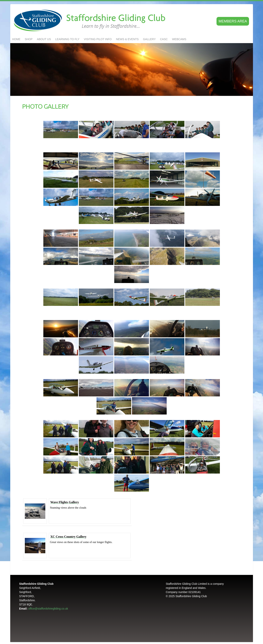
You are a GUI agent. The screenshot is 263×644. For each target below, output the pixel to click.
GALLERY (149, 39)
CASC (164, 39)
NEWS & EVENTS (127, 39)
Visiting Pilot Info (98, 39)
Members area (233, 21)
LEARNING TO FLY (67, 39)
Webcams (179, 39)
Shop (29, 39)
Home (16, 39)
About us (44, 39)
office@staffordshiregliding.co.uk (48, 609)
